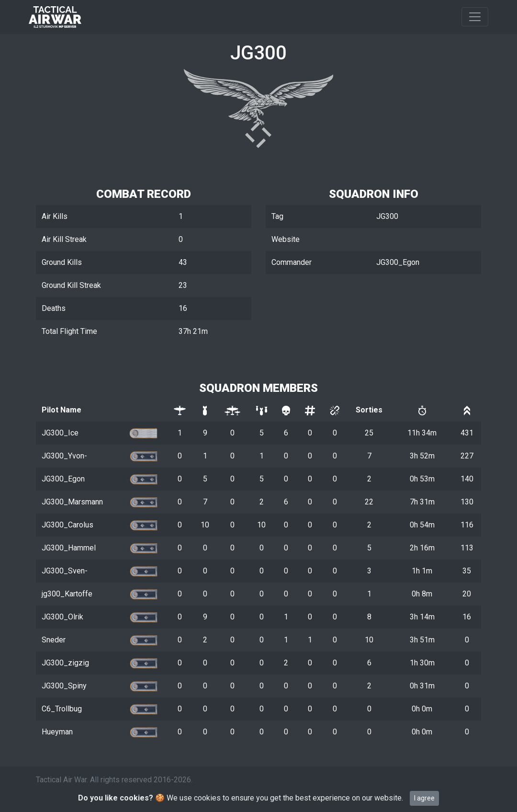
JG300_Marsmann (72, 502)
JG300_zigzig (65, 663)
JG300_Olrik (62, 617)
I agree (424, 798)
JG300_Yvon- (64, 456)
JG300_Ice (60, 433)
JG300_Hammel (69, 548)
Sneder (54, 640)
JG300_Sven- (65, 571)
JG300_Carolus (67, 525)
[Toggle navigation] (475, 17)
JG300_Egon (63, 479)
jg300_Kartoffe (67, 594)
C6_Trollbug (62, 709)
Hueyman (57, 732)
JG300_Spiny (64, 686)
